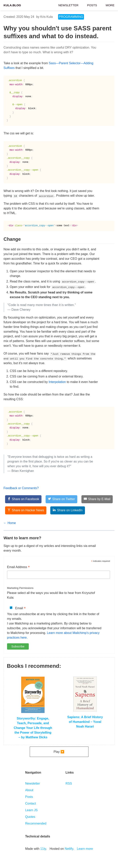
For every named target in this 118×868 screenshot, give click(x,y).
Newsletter (68, 5)
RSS (69, 783)
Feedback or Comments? (21, 488)
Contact (30, 803)
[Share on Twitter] (62, 499)
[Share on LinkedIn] (68, 510)
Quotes (30, 817)
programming (71, 17)
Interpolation (57, 382)
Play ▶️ (59, 752)
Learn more (85, 849)
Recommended (36, 823)
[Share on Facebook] (23, 499)
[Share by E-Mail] (97, 499)
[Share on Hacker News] (26, 510)
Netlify (69, 849)
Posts (92, 5)
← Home (10, 523)
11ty (43, 849)
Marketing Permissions (20, 588)
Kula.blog (12, 5)
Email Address (18, 567)
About (29, 790)
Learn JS (31, 810)
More (110, 5)
